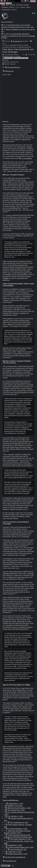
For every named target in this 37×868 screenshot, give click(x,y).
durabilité (18, 56)
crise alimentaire (9, 55)
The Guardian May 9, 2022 (16, 810)
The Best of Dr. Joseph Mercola (15, 857)
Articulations (20, 5)
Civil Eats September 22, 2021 (18, 829)
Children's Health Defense (21, 58)
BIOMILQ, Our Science (15, 806)
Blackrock (7, 64)
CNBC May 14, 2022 (15, 852)
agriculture (12, 56)
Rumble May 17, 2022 (16, 804)
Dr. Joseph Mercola (14, 67)
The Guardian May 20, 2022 (19, 822)
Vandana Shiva (14, 62)
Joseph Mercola (9, 58)
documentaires (7, 22)
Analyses (12, 5)
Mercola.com (9, 71)
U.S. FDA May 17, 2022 (15, 816)
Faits (7, 5)
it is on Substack (27, 158)
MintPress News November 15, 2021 (19, 808)
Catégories (5, 7)
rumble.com (5, 121)
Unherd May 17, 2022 (15, 845)
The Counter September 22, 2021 (21, 839)
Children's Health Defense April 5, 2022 (21, 847)
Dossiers (12, 7)
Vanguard (13, 64)
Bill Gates (7, 62)
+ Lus (17, 7)
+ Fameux (22, 7)
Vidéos (28, 7)
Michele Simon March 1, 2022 (18, 854)
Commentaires (6, 10)
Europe (6, 60)
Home (3, 5)
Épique (27, 5)
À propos (14, 10)
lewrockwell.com (18, 41)
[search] (14, 1)
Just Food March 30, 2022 (18, 849)
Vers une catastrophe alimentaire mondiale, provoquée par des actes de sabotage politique (18, 36)
